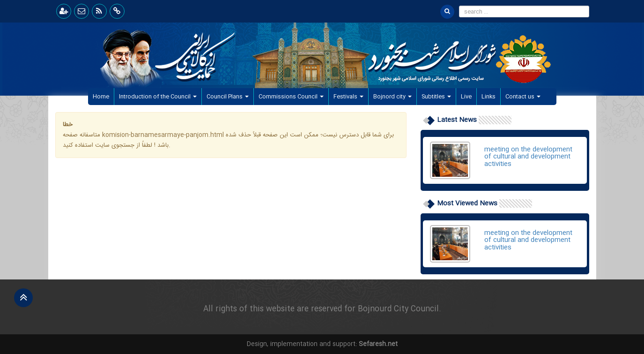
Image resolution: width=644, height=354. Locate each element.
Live (466, 97)
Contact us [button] (523, 97)
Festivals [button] (348, 97)
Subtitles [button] (436, 97)
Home (103, 96)
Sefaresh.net (378, 344)
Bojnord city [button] (392, 97)
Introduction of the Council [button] (158, 97)
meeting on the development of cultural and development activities (528, 157)
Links (489, 97)
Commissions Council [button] (291, 97)
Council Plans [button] (228, 97)
